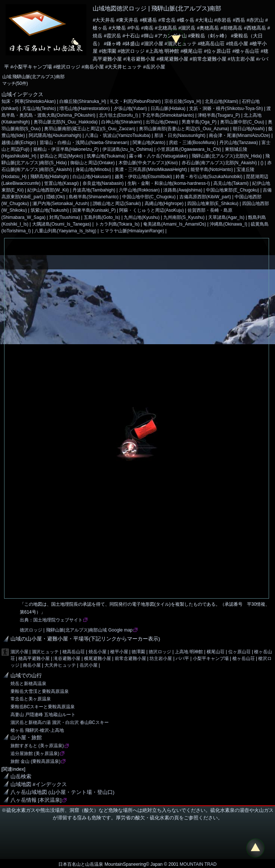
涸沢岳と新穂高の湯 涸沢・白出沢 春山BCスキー (60, 722)
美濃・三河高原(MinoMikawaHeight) (151, 169)
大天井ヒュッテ (60, 665)
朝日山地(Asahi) (249, 129)
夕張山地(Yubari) (130, 109)
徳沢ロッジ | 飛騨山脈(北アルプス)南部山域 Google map (76, 630)
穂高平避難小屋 (34, 658)
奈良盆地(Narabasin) (103, 183)
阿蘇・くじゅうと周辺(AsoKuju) (151, 210)
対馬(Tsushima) (65, 217)
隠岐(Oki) (56, 197)
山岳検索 (21, 777)
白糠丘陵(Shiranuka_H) (83, 101)
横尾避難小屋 (98, 658)
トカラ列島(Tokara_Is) (117, 224)
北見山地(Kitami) (221, 101)
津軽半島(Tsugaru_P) (219, 115)
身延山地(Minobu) (93, 169)
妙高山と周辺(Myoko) (61, 156)
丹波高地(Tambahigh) (94, 190)
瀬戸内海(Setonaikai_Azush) (61, 204)
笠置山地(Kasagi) (61, 183)
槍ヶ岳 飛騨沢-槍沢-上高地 (37, 730)
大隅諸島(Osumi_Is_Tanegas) (62, 224)
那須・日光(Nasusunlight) (180, 135)
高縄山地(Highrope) (164, 204)
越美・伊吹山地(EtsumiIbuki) (143, 177)
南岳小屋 (32, 665)
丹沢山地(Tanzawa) (239, 143)
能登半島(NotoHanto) (212, 169)
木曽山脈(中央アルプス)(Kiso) (148, 163)
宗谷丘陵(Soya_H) (183, 101)
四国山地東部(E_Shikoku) (213, 204)
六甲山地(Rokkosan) (139, 190)
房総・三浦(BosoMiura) (192, 143)
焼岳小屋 (98, 652)
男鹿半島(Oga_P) (199, 122)
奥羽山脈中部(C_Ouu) (242, 122)
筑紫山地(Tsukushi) (50, 210)
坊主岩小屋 (161, 658)
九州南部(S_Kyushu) (184, 217)
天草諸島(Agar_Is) (226, 217)
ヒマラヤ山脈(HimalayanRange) (132, 231)
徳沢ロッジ (160, 652)
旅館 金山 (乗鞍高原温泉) (36, 761)
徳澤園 (138, 652)
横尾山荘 (216, 652)
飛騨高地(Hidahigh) (50, 177)
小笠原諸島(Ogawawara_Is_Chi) (189, 149)
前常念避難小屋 (130, 658)
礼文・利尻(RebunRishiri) (135, 101)
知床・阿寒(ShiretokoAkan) (29, 101)
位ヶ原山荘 (240, 652)
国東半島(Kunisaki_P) (94, 210)
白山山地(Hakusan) (92, 177)
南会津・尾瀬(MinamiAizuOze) (240, 135)
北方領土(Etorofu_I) (118, 115)
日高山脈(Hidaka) (168, 109)
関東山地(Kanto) (149, 143)
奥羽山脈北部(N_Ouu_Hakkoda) (66, 122)
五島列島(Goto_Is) (102, 217)
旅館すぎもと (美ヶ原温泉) (37, 746)
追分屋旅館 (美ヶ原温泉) (35, 754)
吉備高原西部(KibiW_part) (205, 197)
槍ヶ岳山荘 (244, 658)
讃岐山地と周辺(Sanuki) (117, 204)
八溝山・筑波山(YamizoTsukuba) (118, 135)
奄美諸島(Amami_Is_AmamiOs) (174, 224)
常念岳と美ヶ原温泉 (31, 699)
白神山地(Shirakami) (122, 122)
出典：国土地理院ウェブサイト (51, 620)
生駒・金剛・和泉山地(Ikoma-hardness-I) (169, 183)
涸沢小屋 (19, 652)
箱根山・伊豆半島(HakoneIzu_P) (66, 149)
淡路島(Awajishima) (183, 190)
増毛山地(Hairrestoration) (84, 109)
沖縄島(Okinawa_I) (228, 224)
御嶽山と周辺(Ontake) (92, 163)
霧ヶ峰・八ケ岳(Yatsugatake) (158, 156)
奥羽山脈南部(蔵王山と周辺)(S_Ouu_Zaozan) (90, 129)
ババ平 (182, 658)
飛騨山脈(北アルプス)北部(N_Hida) (227, 156)
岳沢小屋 (89, 665)
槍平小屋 (119, 652)
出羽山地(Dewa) (162, 122)
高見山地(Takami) (231, 183)
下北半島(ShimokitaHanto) (168, 115)
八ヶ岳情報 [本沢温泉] (36, 800)
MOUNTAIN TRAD (198, 864)
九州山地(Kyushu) (142, 217)
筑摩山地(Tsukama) (106, 156)
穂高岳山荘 (74, 652)
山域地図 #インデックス (39, 784)
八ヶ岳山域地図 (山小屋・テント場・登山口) (63, 792)
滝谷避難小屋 (67, 658)
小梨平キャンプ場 (211, 658)
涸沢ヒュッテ (45, 652)
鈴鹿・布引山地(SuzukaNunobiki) (209, 177)
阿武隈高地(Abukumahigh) (55, 135)
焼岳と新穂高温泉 (28, 684)
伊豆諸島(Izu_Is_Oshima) (128, 149)
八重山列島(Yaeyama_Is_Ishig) (65, 231)
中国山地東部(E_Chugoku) (232, 190)
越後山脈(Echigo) (19, 143)
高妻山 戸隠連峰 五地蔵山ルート (43, 715)
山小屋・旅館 (26, 738)
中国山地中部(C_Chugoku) (149, 197)
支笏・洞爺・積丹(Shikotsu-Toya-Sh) (226, 109)
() (262, 163)
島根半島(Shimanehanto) (94, 197)
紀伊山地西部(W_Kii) (48, 190)
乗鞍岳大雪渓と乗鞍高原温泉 (40, 691)
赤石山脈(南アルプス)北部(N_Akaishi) (219, 163)
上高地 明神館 (189, 652)
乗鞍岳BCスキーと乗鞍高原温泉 (43, 707)
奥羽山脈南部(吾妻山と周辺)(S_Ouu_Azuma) (184, 129)
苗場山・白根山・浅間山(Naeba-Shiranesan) (84, 143)
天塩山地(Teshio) (39, 109)
